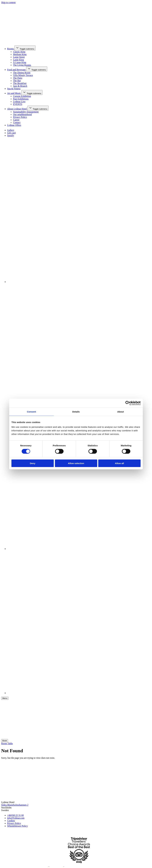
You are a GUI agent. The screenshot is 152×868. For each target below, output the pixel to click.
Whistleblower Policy (17, 826)
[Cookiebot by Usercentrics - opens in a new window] (128, 403)
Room (4, 743)
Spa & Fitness (14, 89)
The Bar (17, 81)
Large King (18, 60)
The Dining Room (22, 73)
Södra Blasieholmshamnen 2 (15, 805)
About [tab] (121, 412)
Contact (17, 122)
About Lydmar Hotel (17, 109)
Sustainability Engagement (26, 112)
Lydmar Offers (14, 125)
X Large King (20, 62)
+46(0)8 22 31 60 (15, 815)
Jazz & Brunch (20, 86)
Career (16, 120)
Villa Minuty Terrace (23, 75)
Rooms (11, 49)
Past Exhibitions (21, 99)
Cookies (11, 821)
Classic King (19, 52)
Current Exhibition (22, 96)
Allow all (119, 463)
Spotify (11, 135)
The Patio (18, 78)
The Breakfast (20, 83)
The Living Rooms (22, 65)
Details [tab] (76, 412)
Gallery (11, 130)
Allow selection (76, 463)
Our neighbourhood (22, 114)
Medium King (20, 54)
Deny (33, 463)
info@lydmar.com (16, 818)
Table (10, 743)
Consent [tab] (32, 412)
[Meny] (5, 698)
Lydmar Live (19, 102)
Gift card (11, 133)
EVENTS (18, 104)
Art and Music (14, 93)
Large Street (19, 57)
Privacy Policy (20, 117)
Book (5, 741)
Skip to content (8, 2)
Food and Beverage (17, 70)
